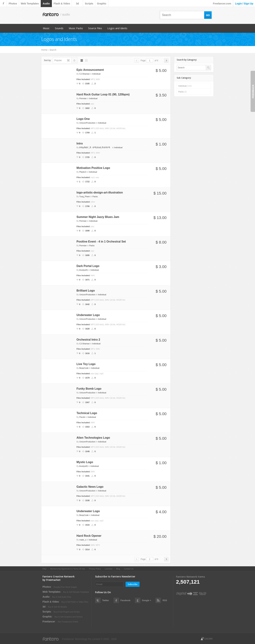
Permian (83, 98)
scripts (89, 4)
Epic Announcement (90, 70)
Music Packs (76, 28)
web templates (30, 4)
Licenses (108, 569)
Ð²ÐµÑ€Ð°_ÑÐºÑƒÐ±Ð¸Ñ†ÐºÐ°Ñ (95, 147)
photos (13, 4)
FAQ (44, 569)
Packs (95, 196)
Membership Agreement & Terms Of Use (68, 569)
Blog (118, 569)
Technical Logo (87, 413)
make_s (83, 540)
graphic (102, 4)
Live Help (208, 638)
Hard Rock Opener (89, 536)
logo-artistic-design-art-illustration (100, 193)
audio (46, 4)
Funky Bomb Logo (89, 389)
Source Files (95, 28)
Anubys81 (83, 270)
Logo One (83, 119)
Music (46, 28)
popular (58, 60)
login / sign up (244, 4)
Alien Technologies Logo (93, 438)
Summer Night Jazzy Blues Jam (98, 217)
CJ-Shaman (84, 74)
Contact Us (129, 569)
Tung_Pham (85, 196)
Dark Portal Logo (88, 266)
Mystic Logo (85, 462)
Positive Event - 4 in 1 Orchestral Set (101, 242)
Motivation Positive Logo (93, 168)
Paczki (82, 417)
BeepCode (84, 368)
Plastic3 (83, 172)
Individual (96, 74)
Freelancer (49, 622)
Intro (80, 143)
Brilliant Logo (86, 291)
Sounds (59, 28)
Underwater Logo (88, 315)
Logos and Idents (117, 28)
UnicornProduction (87, 123)
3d (77, 4)
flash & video (62, 4)
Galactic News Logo (90, 487)
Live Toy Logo (86, 364)
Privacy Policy (95, 569)
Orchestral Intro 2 (88, 340)
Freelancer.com (222, 4)
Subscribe (133, 584)
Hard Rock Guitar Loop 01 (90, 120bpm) (103, 94)
